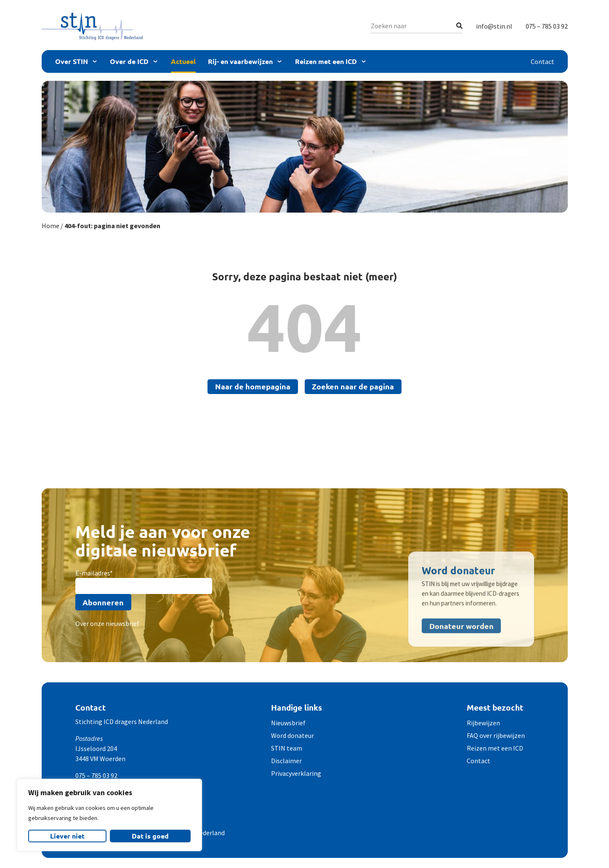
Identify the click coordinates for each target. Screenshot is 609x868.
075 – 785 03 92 (547, 26)
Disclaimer (286, 761)
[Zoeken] (459, 26)
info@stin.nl (494, 26)
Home (51, 226)
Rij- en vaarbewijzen (240, 61)
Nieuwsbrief (288, 723)
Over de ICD (129, 61)
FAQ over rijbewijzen (496, 735)
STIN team (287, 748)
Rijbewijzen (483, 723)
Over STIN (72, 61)
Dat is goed (150, 836)
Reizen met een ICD (326, 61)
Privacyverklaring (296, 773)
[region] (109, 815)
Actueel (183, 61)
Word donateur (293, 735)
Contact (543, 61)
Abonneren (103, 602)
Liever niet (67, 836)
